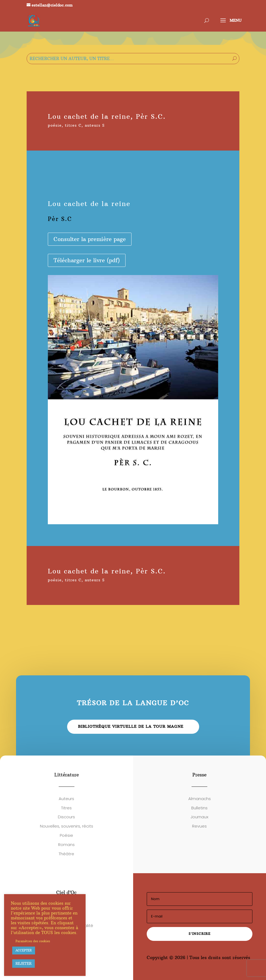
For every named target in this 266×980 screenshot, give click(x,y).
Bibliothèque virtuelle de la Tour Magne (131, 726)
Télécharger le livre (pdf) (87, 260)
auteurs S (95, 125)
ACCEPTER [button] (24, 950)
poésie (55, 125)
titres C (73, 125)
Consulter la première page (90, 239)
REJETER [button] (24, 963)
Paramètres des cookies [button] (33, 941)
